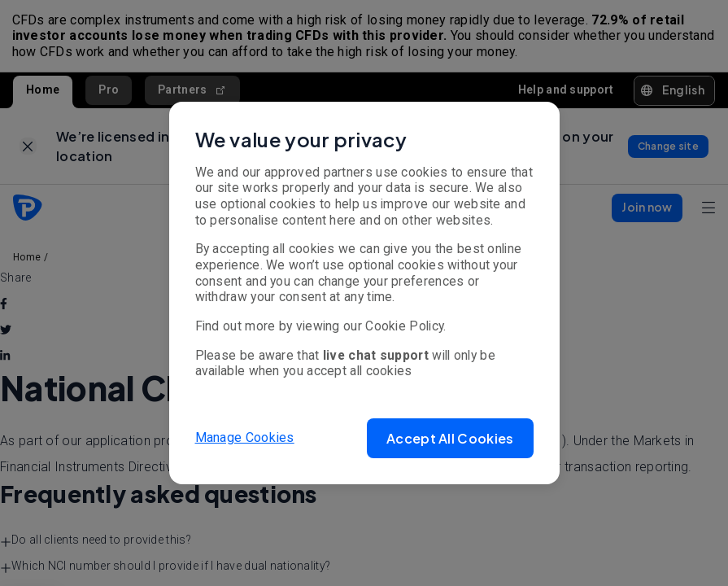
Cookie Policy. (405, 326)
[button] (450, 438)
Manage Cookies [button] (245, 437)
